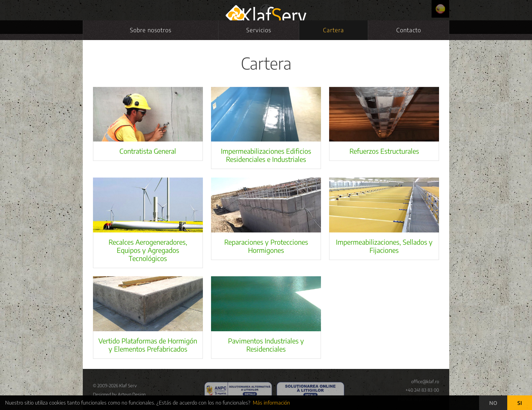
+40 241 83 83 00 (422, 390)
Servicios (259, 30)
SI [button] (520, 403)
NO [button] (493, 403)
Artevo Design (132, 394)
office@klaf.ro (425, 381)
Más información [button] (271, 403)
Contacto (409, 30)
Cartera (334, 30)
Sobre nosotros (151, 30)
